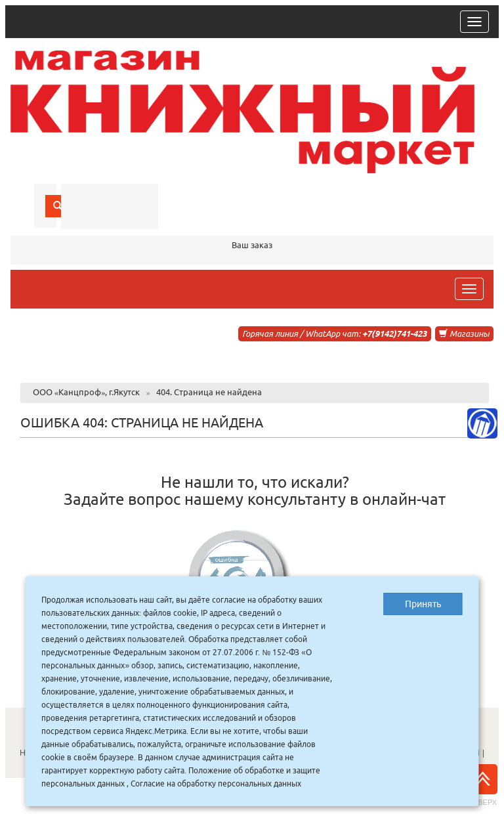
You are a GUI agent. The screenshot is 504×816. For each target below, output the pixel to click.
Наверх (482, 785)
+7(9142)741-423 (394, 333)
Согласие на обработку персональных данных (216, 784)
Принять (423, 604)
